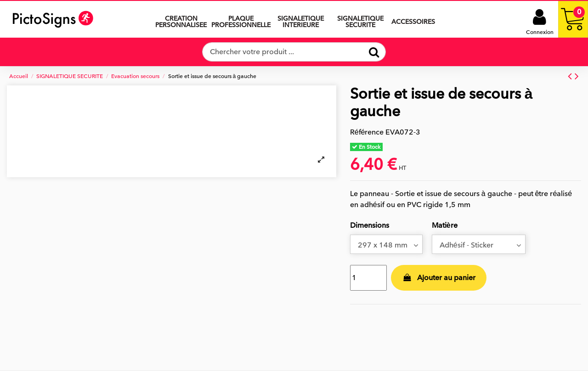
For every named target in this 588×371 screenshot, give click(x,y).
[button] (300, 19)
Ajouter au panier (439, 278)
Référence (367, 132)
